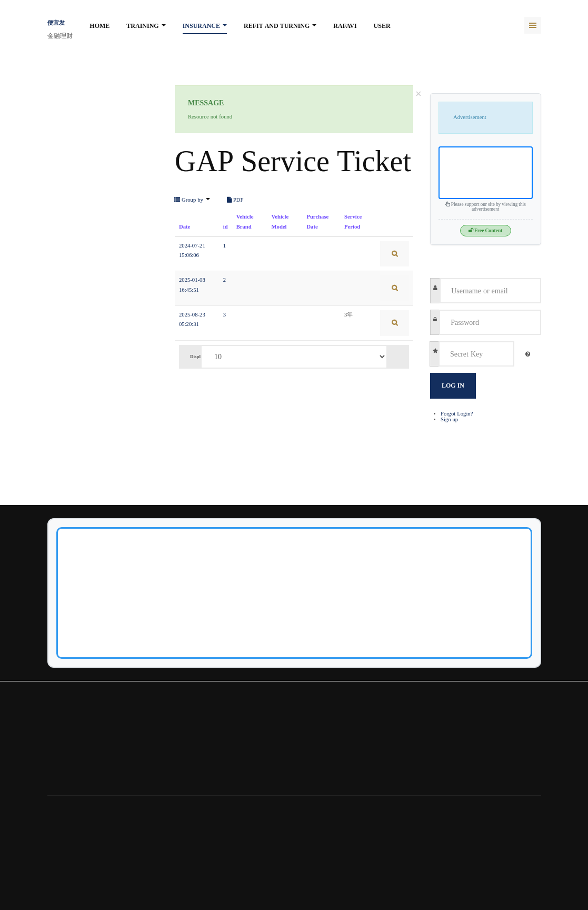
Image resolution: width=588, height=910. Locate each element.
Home (99, 26)
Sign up (449, 419)
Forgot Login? (457, 414)
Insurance (205, 26)
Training (146, 26)
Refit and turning (280, 26)
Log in (453, 385)
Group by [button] (192, 200)
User (382, 26)
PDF (235, 200)
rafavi (345, 26)
